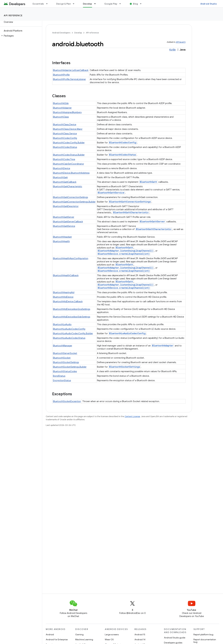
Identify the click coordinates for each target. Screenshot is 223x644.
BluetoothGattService (111, 193)
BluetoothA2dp (61, 103)
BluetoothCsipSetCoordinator (68, 164)
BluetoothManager (63, 346)
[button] (20, 36)
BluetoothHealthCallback (66, 275)
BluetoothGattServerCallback (68, 222)
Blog (135, 4)
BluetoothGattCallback (65, 182)
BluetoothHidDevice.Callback (68, 301)
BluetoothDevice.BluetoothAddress (71, 173)
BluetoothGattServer (64, 217)
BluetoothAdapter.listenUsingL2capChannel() (126, 251)
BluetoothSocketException (67, 401)
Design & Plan (63, 4)
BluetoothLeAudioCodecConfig (69, 329)
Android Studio (209, 4)
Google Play (111, 4)
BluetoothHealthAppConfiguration (71, 258)
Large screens (112, 634)
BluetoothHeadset (62, 237)
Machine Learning (84, 639)
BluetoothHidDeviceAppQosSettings (72, 309)
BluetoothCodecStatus (65, 147)
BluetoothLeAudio (62, 324)
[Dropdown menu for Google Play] (121, 4)
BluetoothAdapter (62, 108)
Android (50, 634)
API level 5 (181, 42)
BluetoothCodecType (64, 159)
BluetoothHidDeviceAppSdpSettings (72, 317)
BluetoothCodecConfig (65, 138)
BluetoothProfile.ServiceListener (69, 79)
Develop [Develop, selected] (88, 4)
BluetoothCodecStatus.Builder (69, 155)
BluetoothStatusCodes (65, 371)
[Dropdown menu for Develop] (96, 4)
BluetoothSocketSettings (66, 362)
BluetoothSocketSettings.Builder (70, 367)
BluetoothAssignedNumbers (67, 112)
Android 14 (140, 639)
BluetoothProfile (61, 75)
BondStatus (59, 376)
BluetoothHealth (61, 241)
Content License (132, 416)
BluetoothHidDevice (63, 297)
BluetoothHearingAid (64, 292)
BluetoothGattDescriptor (66, 206)
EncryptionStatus (62, 380)
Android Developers (61, 33)
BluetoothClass (61, 117)
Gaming (79, 634)
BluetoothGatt (60, 177)
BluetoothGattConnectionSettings (70, 197)
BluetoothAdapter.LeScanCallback (71, 70)
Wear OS (109, 639)
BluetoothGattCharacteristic (68, 186)
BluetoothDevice (62, 168)
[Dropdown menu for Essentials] (48, 4)
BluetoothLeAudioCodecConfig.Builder (73, 333)
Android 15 (140, 634)
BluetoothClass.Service (65, 134)
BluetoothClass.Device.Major (68, 129)
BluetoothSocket (62, 358)
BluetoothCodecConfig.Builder (69, 143)
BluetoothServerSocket (65, 353)
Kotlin (172, 50)
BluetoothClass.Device (65, 125)
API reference (13, 15)
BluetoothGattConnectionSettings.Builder (74, 202)
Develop (78, 33)
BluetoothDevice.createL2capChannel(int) (124, 254)
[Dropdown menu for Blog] (142, 4)
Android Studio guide (175, 638)
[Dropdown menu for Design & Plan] (75, 4)
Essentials (38, 4)
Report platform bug (203, 634)
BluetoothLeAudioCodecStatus (69, 338)
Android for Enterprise (57, 639)
